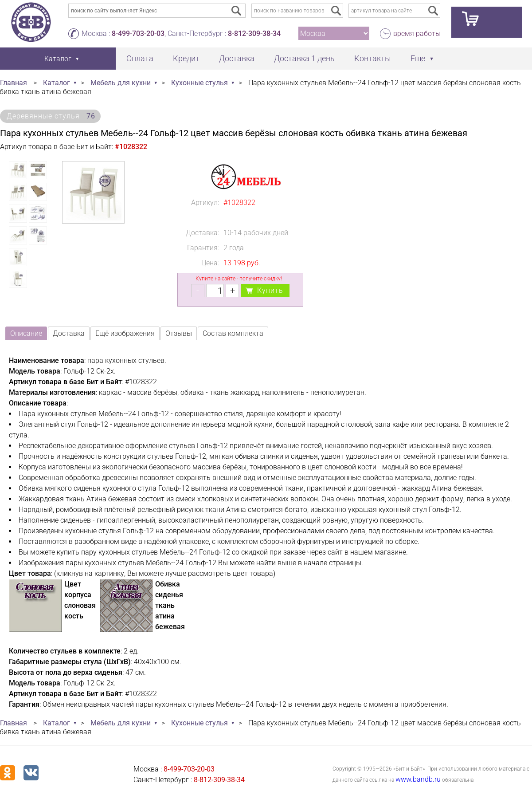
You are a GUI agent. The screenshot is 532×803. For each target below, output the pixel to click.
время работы (417, 33)
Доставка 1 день (304, 58)
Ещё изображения (125, 333)
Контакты (373, 58)
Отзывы (179, 333)
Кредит (186, 58)
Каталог (57, 83)
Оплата (140, 58)
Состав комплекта (233, 333)
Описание (26, 333)
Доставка (237, 58)
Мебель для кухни (121, 83)
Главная (14, 83)
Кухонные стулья (199, 83)
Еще (418, 58)
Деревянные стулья (51, 116)
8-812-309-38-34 (254, 33)
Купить (270, 290)
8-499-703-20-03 (138, 33)
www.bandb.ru (418, 779)
